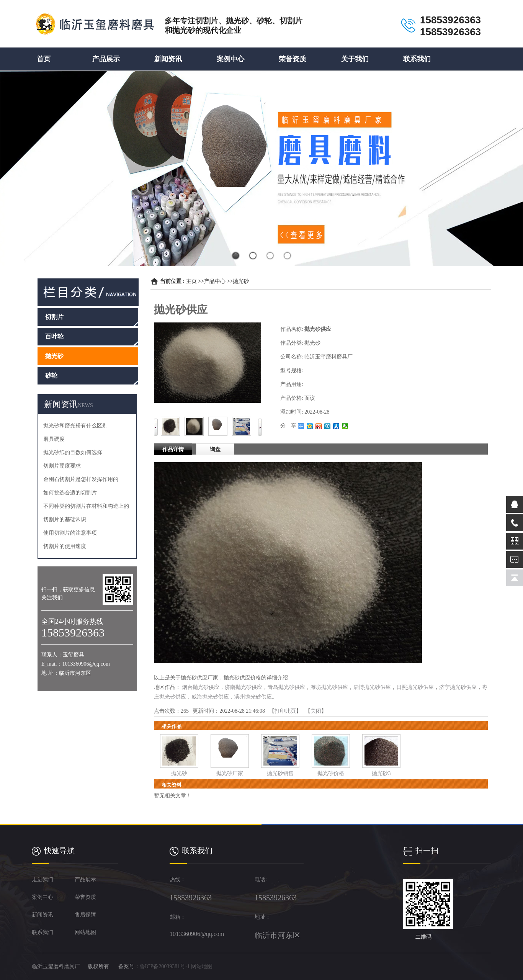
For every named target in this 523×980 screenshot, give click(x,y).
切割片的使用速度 (65, 546)
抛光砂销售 (280, 773)
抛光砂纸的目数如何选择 (73, 452)
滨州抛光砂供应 (253, 697)
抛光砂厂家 (230, 773)
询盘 (215, 449)
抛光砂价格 (331, 773)
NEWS (85, 405)
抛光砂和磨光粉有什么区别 (75, 426)
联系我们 (417, 59)
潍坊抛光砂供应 (329, 687)
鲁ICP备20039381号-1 (165, 966)
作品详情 (173, 449)
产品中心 (215, 281)
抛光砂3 (381, 773)
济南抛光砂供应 (244, 687)
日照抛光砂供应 (415, 687)
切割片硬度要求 (62, 466)
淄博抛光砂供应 (372, 687)
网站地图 (202, 966)
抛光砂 (241, 281)
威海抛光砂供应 (210, 697)
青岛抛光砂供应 (286, 687)
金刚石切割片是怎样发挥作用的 (81, 479)
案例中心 (230, 59)
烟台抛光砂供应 (201, 687)
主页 (191, 281)
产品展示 (106, 59)
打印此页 (285, 711)
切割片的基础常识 (65, 519)
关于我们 (355, 59)
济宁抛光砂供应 (458, 687)
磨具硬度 (54, 439)
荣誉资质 (293, 59)
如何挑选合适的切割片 (70, 493)
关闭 (316, 711)
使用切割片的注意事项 (70, 533)
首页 (44, 59)
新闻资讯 (168, 59)
